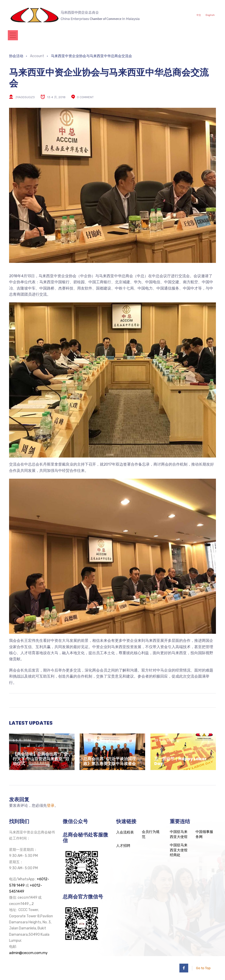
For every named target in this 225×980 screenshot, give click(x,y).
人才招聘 (123, 846)
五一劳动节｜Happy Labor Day (180, 761)
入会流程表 (125, 832)
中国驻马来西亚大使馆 (179, 834)
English (209, 15)
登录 (51, 806)
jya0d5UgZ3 (25, 97)
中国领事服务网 (204, 834)
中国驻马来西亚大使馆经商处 (179, 850)
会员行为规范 (151, 834)
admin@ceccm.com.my (28, 953)
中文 (196, 15)
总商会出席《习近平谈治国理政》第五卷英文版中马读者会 (110, 761)
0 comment (85, 97)
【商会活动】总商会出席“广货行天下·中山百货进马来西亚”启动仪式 (41, 759)
